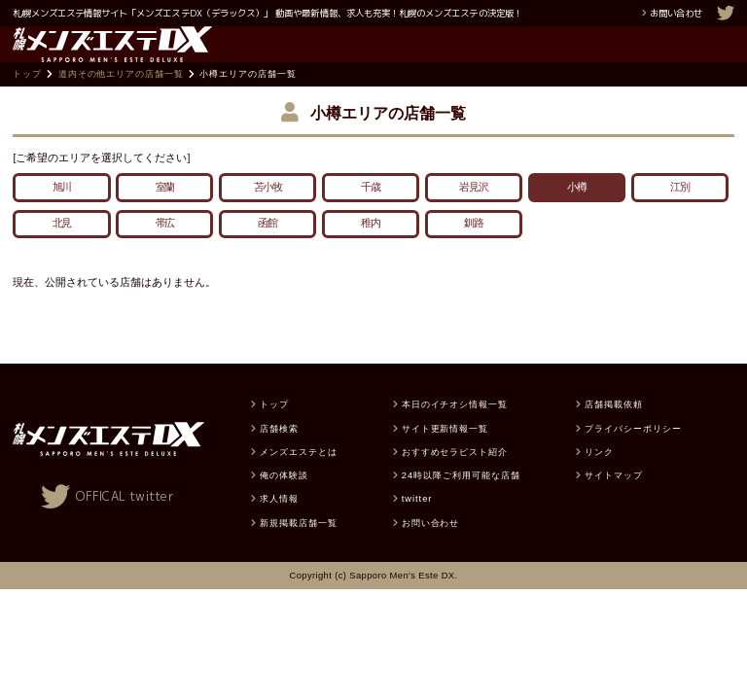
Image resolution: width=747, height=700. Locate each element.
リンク (599, 477)
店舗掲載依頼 (614, 430)
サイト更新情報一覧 (445, 454)
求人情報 (279, 525)
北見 (62, 249)
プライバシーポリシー (633, 454)
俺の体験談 (284, 500)
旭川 (62, 212)
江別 (680, 212)
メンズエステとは (299, 477)
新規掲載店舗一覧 (299, 548)
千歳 (371, 212)
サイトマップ (614, 500)
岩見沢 (474, 212)
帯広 (165, 249)
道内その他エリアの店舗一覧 (121, 100)
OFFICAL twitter (125, 522)
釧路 (474, 249)
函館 (267, 249)
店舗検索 (279, 454)
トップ (27, 100)
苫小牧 (268, 212)
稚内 (371, 249)
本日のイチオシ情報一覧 (455, 430)
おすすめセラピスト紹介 (455, 477)
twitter (417, 525)
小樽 (577, 212)
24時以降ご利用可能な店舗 (461, 500)
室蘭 (165, 212)
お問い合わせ (676, 13)
